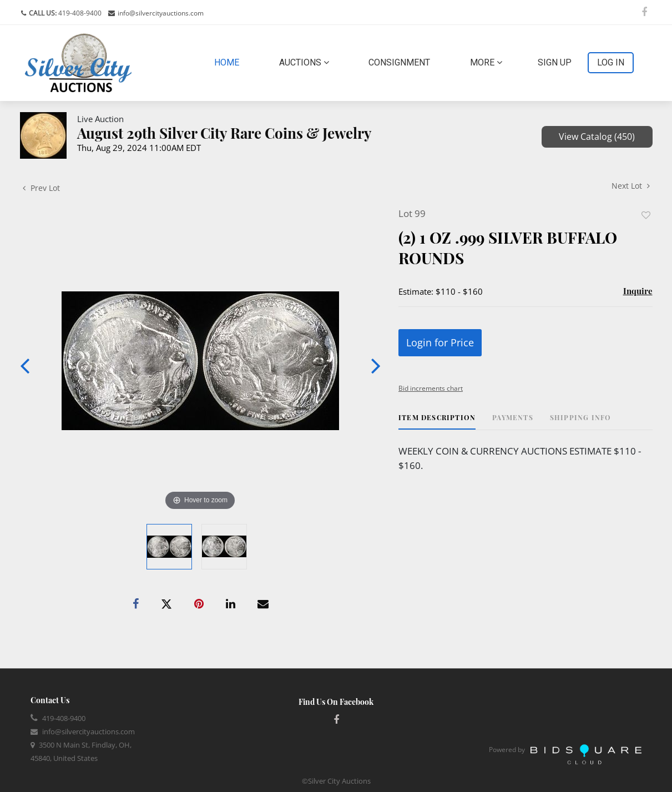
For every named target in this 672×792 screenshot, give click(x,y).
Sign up (555, 62)
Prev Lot (41, 188)
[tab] (437, 422)
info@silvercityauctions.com (161, 13)
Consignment (399, 62)
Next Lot (631, 186)
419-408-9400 (79, 13)
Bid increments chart (431, 388)
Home (229, 62)
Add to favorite (646, 215)
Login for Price (440, 342)
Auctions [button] (304, 62)
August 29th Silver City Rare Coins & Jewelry (224, 133)
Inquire (638, 291)
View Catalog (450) (597, 137)
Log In (611, 62)
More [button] (486, 62)
